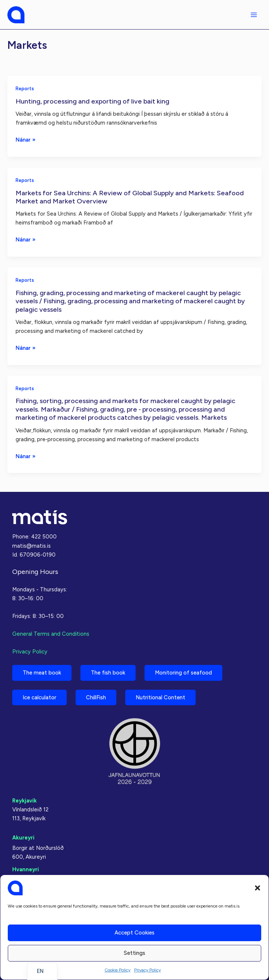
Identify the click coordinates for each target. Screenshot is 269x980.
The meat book (42, 673)
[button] (258, 888)
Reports (25, 89)
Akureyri (23, 838)
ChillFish (96, 697)
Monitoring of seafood (183, 673)
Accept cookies (134, 933)
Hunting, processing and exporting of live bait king (92, 101)
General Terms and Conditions (51, 634)
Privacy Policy (147, 970)
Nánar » (26, 140)
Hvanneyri (26, 869)
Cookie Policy (117, 970)
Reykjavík (24, 801)
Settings (134, 953)
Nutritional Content (160, 697)
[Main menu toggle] (254, 15)
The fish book (108, 673)
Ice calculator (39, 697)
